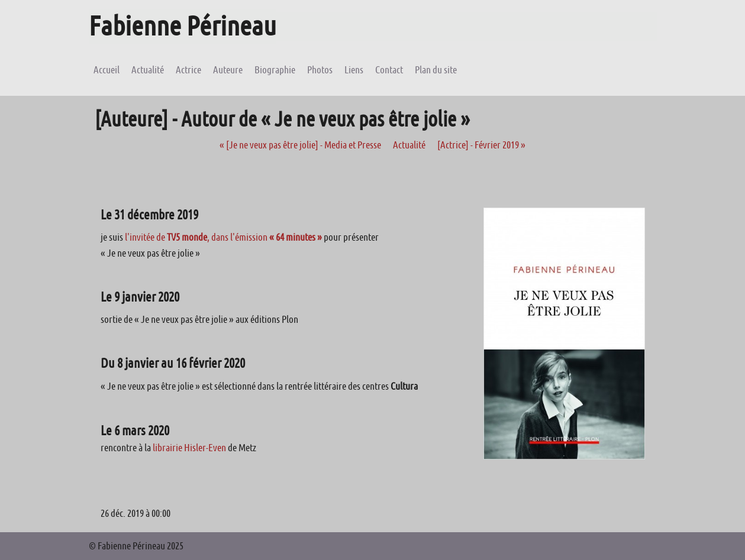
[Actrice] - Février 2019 (481, 145)
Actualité (409, 145)
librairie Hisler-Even (189, 448)
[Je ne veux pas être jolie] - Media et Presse (300, 145)
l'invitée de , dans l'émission (223, 237)
